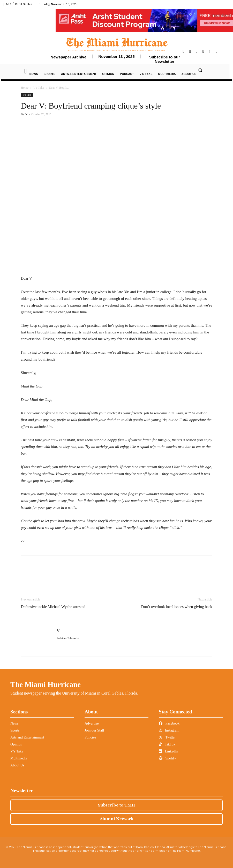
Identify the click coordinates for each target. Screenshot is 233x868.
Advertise (92, 723)
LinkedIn (168, 751)
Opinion (16, 744)
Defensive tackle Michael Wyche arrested (53, 607)
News (14, 723)
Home (25, 88)
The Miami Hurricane (46, 684)
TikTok (167, 744)
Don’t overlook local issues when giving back (177, 607)
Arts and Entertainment (27, 737)
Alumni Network (116, 819)
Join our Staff (94, 730)
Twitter (167, 737)
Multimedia (19, 758)
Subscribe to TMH (116, 805)
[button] (200, 70)
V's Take (39, 88)
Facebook (169, 723)
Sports (15, 730)
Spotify (167, 758)
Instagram (169, 730)
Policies (90, 737)
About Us (17, 765)
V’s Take (17, 751)
